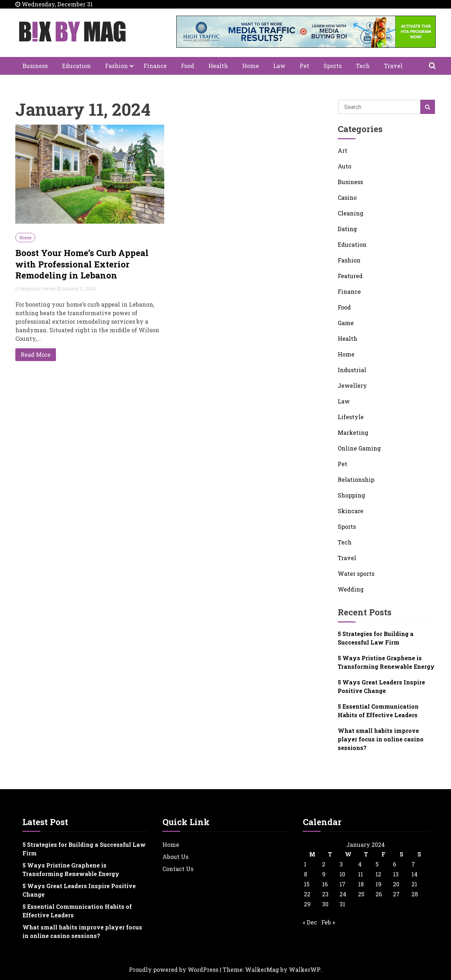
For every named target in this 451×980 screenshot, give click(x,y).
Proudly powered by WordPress (174, 969)
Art (343, 150)
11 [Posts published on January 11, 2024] (361, 874)
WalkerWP (305, 969)
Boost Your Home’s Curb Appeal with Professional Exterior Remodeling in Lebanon (82, 264)
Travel (393, 66)
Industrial (352, 370)
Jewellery (352, 385)
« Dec (310, 922)
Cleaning (351, 213)
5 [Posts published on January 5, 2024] (377, 864)
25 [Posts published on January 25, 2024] (361, 894)
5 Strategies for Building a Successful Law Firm (376, 638)
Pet (304, 66)
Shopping (351, 495)
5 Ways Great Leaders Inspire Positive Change (381, 686)
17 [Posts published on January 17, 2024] (343, 884)
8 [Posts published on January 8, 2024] (305, 874)
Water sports (356, 574)
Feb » (328, 922)
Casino (347, 197)
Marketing (353, 432)
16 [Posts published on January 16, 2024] (325, 884)
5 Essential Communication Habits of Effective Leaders (378, 711)
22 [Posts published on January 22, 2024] (307, 894)
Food (188, 66)
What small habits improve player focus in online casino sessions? (381, 739)
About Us (175, 857)
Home (251, 66)
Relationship (356, 479)
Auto (344, 166)
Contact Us (178, 869)
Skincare (351, 511)
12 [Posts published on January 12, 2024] (378, 874)
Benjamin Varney (36, 288)
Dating (347, 229)
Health (218, 66)
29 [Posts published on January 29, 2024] (307, 904)
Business (35, 66)
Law (279, 66)
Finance (155, 66)
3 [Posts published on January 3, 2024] (341, 864)
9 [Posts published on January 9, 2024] (324, 874)
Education (76, 66)
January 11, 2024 (76, 288)
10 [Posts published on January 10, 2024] (342, 874)
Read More (36, 355)
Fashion (116, 66)
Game (346, 323)
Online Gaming (359, 448)
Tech (363, 66)
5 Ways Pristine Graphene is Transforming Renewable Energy (386, 662)
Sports (333, 66)
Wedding (351, 589)
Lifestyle (351, 417)
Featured (350, 276)
